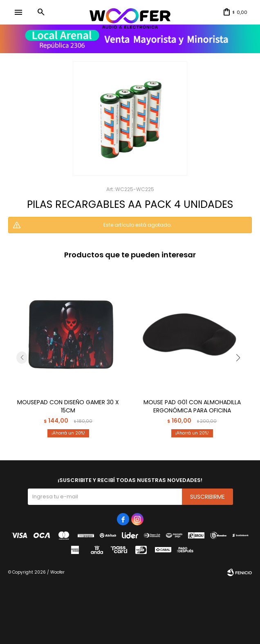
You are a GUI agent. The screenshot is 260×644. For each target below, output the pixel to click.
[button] (41, 12)
